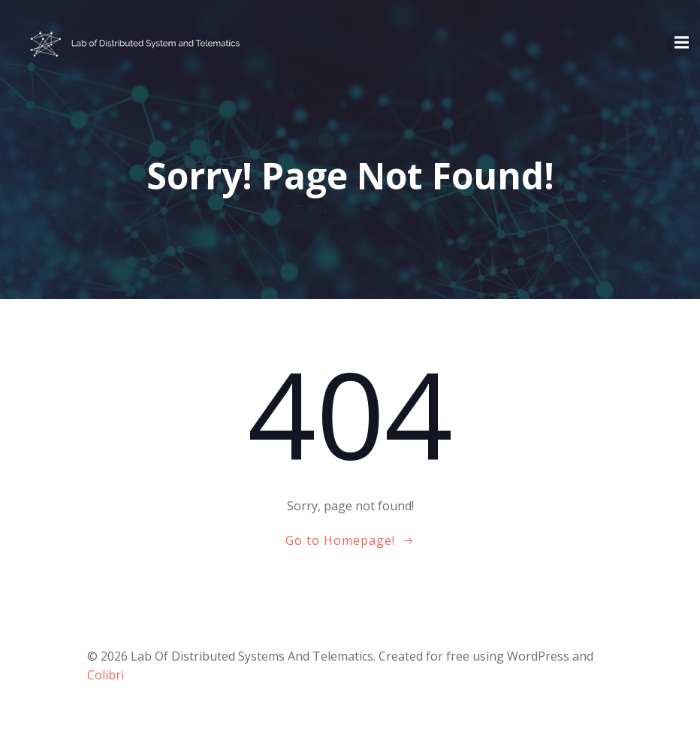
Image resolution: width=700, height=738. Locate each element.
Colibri (106, 675)
